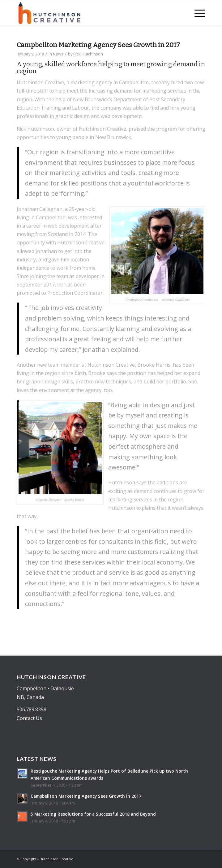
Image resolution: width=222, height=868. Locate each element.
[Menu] (197, 13)
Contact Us (29, 718)
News (58, 54)
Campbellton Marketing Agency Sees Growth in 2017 (98, 45)
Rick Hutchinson (88, 54)
